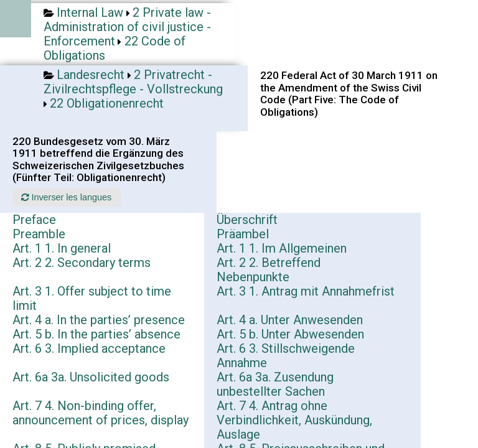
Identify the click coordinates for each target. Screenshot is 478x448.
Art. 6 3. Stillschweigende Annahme (286, 356)
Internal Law (90, 12)
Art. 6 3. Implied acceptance (89, 348)
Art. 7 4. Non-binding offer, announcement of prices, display (101, 413)
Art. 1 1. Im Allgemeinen (282, 248)
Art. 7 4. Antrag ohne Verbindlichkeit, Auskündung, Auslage (294, 420)
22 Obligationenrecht (107, 103)
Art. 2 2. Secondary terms (82, 263)
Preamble (39, 234)
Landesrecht (91, 75)
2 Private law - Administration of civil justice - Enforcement (127, 27)
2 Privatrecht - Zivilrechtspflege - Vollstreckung (133, 82)
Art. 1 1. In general (62, 248)
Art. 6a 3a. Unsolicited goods (91, 377)
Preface (34, 220)
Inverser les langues (66, 197)
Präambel (243, 234)
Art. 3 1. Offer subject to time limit (92, 298)
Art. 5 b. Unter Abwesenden (290, 334)
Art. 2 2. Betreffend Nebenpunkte (269, 270)
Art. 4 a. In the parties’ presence (99, 320)
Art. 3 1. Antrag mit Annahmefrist (306, 291)
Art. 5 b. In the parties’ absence (96, 334)
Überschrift (247, 220)
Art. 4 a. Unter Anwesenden (290, 320)
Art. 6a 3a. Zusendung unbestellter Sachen (275, 384)
